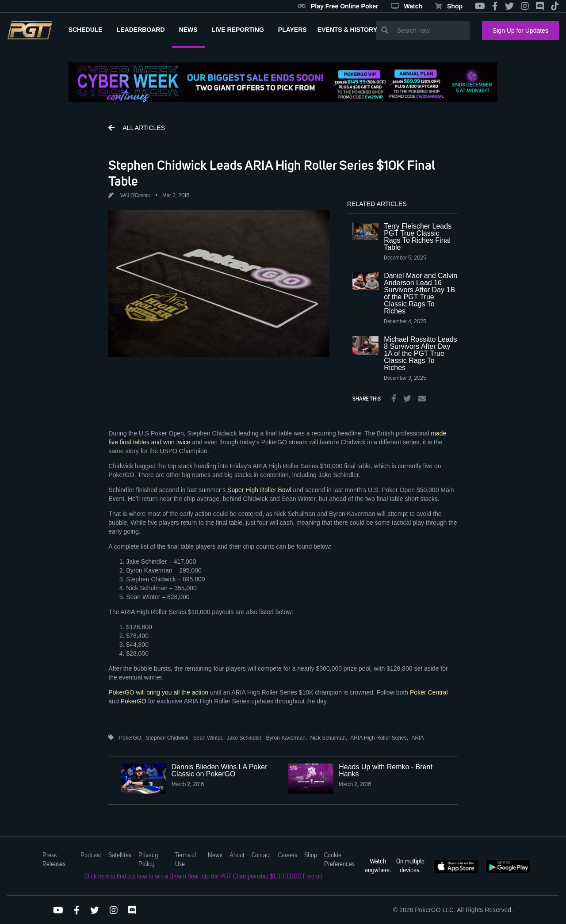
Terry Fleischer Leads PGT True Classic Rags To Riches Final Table (418, 237)
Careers (288, 855)
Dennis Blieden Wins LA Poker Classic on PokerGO (220, 770)
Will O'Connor (135, 196)
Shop (449, 6)
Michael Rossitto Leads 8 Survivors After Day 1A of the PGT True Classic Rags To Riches (420, 353)
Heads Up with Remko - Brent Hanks (386, 770)
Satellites (120, 855)
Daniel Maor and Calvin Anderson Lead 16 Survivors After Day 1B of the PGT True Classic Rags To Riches (421, 293)
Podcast (91, 855)
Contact (261, 855)
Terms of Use (186, 860)
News (215, 855)
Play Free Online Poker (338, 6)
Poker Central (429, 692)
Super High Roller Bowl (259, 490)
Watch (407, 6)
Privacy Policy (148, 860)
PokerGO (134, 701)
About (237, 855)
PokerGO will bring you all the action (158, 692)
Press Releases (54, 860)
